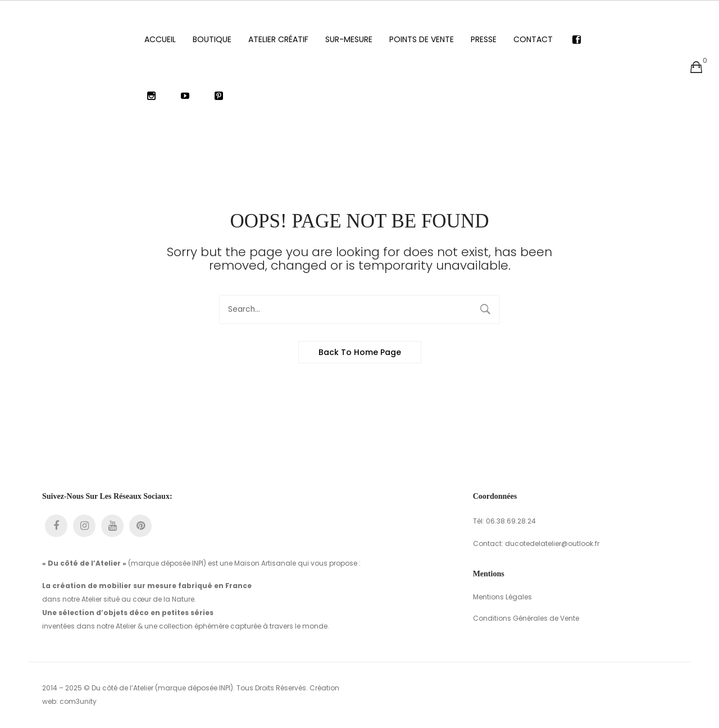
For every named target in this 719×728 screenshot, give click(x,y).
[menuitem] (160, 39)
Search (485, 310)
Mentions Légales (502, 597)
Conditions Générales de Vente (526, 618)
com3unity (78, 701)
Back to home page (360, 352)
